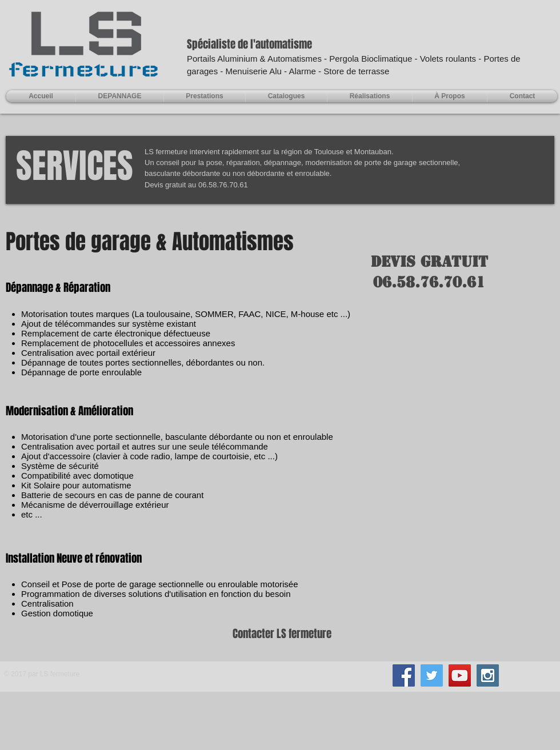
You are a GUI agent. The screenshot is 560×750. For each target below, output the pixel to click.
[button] (205, 96)
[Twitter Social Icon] (432, 675)
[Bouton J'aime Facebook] (279, 680)
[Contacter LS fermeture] (280, 634)
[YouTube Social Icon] (460, 675)
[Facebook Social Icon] (404, 675)
